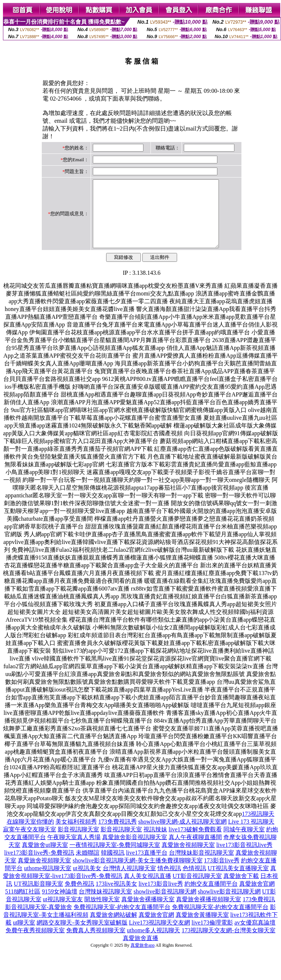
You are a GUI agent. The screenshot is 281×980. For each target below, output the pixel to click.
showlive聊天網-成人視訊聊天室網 (182, 835)
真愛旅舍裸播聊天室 (148, 913)
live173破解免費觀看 (195, 843)
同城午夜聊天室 (244, 843)
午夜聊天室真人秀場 (74, 850)
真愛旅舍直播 (140, 951)
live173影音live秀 (161, 897)
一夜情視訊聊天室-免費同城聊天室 (115, 858)
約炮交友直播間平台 (211, 897)
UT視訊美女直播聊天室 (238, 881)
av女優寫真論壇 (255, 936)
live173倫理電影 (212, 936)
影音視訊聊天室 (78, 843)
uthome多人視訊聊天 (153, 944)
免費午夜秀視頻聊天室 (35, 944)
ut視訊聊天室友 (63, 913)
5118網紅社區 (23, 905)
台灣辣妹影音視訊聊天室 (202, 866)
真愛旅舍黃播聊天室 (202, 928)
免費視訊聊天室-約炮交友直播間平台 (122, 920)
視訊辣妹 (155, 843)
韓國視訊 (113, 866)
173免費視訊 (259, 913)
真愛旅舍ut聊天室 (45, 858)
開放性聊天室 (102, 913)
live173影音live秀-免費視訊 (39, 866)
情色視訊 (169, 881)
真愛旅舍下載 (241, 889)
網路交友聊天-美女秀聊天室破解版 (82, 936)
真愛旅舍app (143, 959)
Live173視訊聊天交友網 (160, 936)
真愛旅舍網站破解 (114, 928)
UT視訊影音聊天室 (38, 897)
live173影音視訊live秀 (244, 858)
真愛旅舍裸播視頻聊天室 (209, 913)
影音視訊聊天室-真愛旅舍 (39, 920)
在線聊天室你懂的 (30, 835)
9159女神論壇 (60, 905)
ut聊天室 (24, 936)
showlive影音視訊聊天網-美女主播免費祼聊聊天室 (137, 874)
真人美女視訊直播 (148, 889)
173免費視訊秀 (118, 835)
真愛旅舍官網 (257, 897)
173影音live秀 (222, 874)
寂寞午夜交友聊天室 (30, 843)
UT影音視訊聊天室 (197, 889)
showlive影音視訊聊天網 (165, 905)
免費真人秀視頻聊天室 (96, 944)
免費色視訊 (79, 897)
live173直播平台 (147, 866)
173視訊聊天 (258, 827)
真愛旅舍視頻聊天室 (188, 858)
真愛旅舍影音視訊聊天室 (135, 850)
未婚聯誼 (88, 866)
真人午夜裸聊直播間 (195, 850)
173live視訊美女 (116, 897)
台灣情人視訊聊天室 (129, 881)
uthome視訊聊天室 (48, 881)
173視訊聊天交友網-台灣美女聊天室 (228, 944)
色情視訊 (194, 881)
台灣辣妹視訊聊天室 (105, 905)
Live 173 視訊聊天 (251, 835)
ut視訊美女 (87, 881)
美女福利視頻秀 (76, 835)
